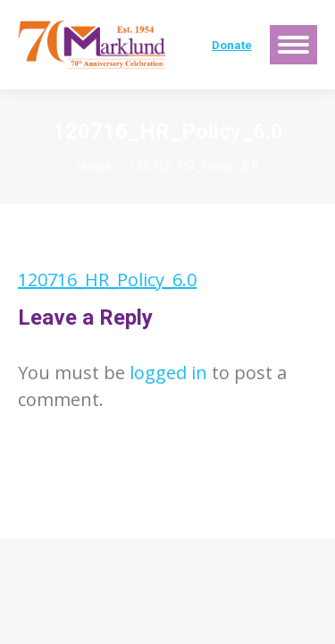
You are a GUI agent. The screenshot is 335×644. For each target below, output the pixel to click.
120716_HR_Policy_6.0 (107, 280)
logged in (168, 373)
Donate (232, 45)
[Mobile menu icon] (293, 45)
